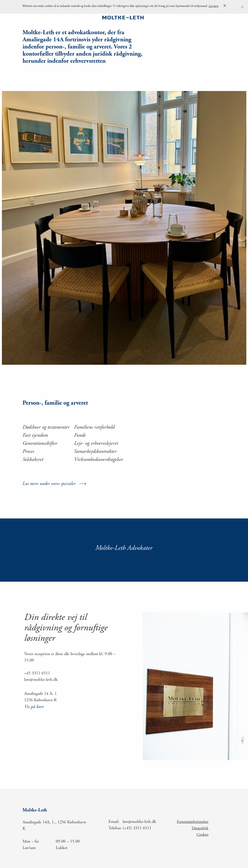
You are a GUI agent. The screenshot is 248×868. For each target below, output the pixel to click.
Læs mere (214, 6)
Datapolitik (200, 828)
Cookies (202, 835)
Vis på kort (34, 707)
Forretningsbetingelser (193, 822)
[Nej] (242, 7)
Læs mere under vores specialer (49, 484)
